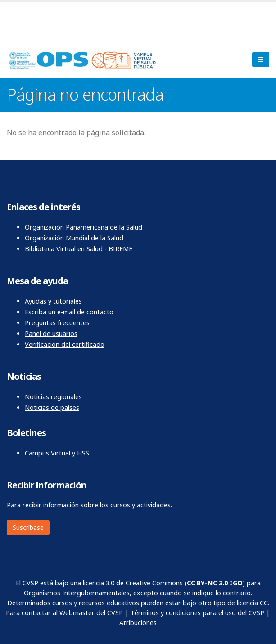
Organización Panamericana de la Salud (84, 227)
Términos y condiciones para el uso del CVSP (197, 613)
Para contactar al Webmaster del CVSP (64, 613)
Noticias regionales (53, 397)
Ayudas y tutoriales (53, 301)
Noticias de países (52, 407)
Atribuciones (138, 623)
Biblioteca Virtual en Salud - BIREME (79, 249)
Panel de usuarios (51, 333)
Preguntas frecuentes (57, 323)
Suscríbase (28, 527)
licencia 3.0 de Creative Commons (133, 583)
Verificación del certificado (65, 344)
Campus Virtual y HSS (57, 453)
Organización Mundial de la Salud (74, 238)
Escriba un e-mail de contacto (69, 312)
